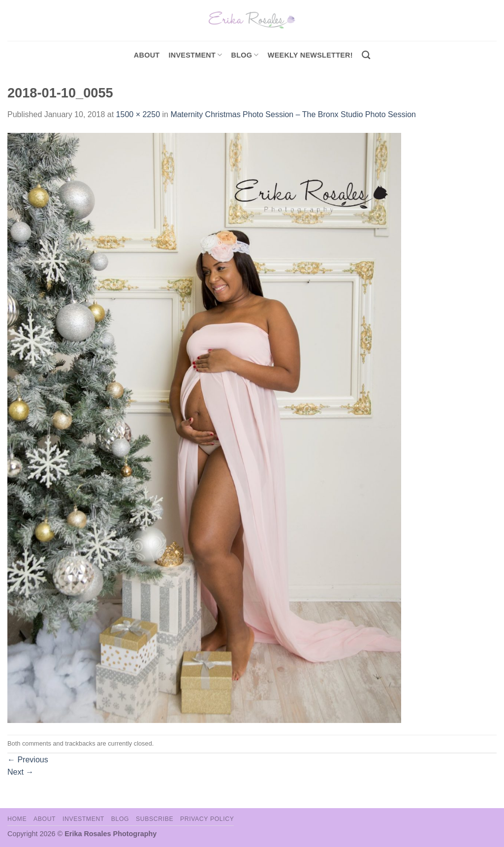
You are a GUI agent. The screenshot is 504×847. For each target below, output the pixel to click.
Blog (245, 55)
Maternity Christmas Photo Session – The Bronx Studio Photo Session (293, 114)
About (147, 55)
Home (17, 819)
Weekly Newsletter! (310, 55)
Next (20, 772)
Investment (83, 819)
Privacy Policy (207, 819)
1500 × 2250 (138, 114)
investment (195, 55)
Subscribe (155, 819)
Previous (28, 760)
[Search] (366, 55)
